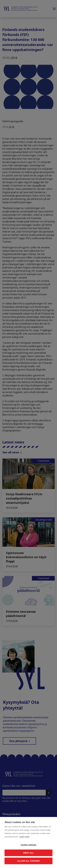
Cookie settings (29, 845)
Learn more (24, 837)
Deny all (28, 853)
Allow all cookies (28, 861)
